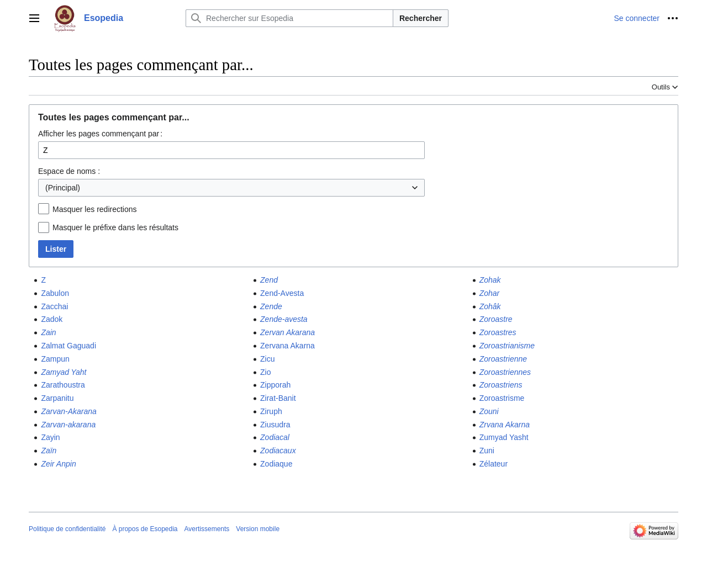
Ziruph (271, 411)
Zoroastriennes (505, 372)
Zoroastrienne (503, 359)
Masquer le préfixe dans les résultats (115, 227)
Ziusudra (275, 425)
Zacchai (54, 306)
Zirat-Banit (278, 398)
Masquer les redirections (95, 209)
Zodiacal (275, 437)
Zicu (267, 359)
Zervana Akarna (287, 346)
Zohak (490, 280)
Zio (265, 372)
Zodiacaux (278, 451)
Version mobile (258, 529)
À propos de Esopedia (145, 529)
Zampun (55, 359)
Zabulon (55, 293)
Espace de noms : (69, 171)
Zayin (50, 437)
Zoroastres (498, 332)
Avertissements (207, 529)
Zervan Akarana (287, 332)
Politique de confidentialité (67, 529)
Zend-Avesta (282, 293)
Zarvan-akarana (68, 425)
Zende (271, 306)
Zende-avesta (284, 319)
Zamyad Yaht (64, 372)
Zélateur (494, 464)
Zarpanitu (57, 398)
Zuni (487, 451)
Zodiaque (276, 464)
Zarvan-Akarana (68, 411)
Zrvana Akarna (505, 425)
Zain (48, 332)
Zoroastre (496, 319)
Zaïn (49, 451)
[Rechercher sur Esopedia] (289, 18)
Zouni (489, 411)
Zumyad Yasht (504, 437)
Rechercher (421, 18)
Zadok (52, 319)
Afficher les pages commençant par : (100, 134)
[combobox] (231, 188)
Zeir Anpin (58, 464)
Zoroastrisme (502, 398)
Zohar (490, 293)
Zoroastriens (501, 385)
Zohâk (490, 306)
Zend (269, 280)
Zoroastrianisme (507, 346)
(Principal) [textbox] (63, 188)
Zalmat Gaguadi (68, 346)
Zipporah (275, 385)
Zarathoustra (63, 385)
